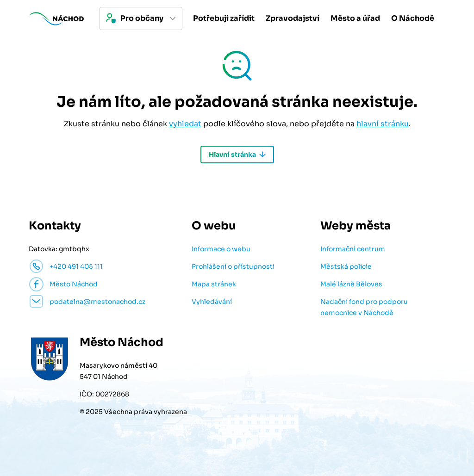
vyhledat (185, 124)
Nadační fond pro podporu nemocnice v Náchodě (364, 307)
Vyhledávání (212, 302)
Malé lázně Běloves (351, 284)
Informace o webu (221, 249)
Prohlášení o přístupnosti (233, 266)
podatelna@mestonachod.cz (97, 302)
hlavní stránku (383, 124)
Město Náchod (74, 284)
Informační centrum (353, 249)
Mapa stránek (214, 284)
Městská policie (346, 266)
